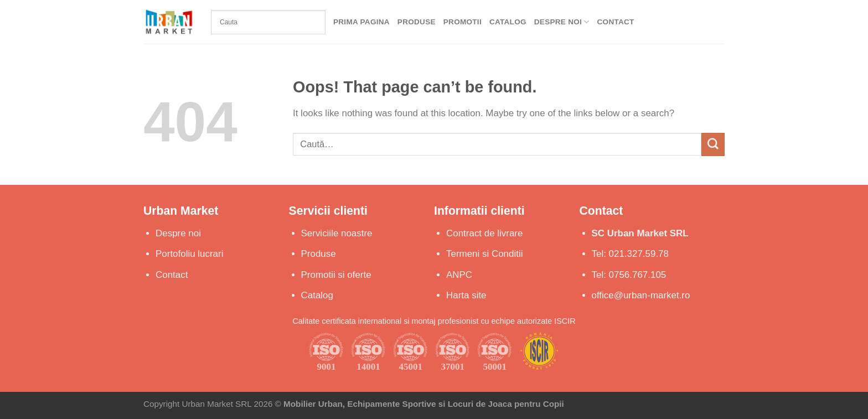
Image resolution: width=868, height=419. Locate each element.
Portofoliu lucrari (189, 254)
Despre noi (178, 233)
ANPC (459, 275)
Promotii (463, 22)
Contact (616, 22)
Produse (417, 22)
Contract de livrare (484, 233)
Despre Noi (562, 22)
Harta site (466, 295)
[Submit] (713, 144)
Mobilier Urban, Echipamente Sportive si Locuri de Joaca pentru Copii (424, 404)
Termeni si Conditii (484, 254)
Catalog (508, 22)
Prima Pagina (361, 22)
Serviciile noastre (337, 233)
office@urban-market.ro (641, 295)
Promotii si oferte (336, 275)
